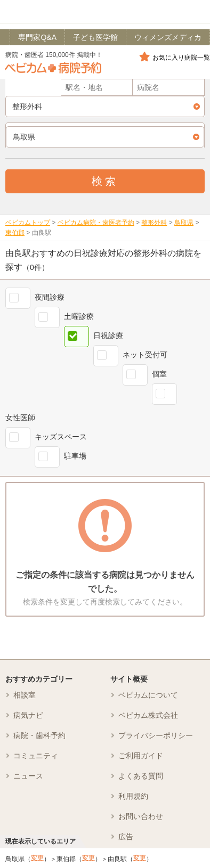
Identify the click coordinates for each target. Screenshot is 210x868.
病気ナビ (28, 715)
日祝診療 (108, 335)
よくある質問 (141, 776)
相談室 (25, 695)
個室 (159, 374)
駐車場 (75, 456)
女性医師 (20, 417)
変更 (37, 858)
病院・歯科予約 (39, 735)
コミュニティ (36, 756)
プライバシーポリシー (156, 735)
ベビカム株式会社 (148, 715)
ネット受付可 (145, 355)
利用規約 (133, 796)
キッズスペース (61, 437)
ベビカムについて (148, 695)
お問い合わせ (141, 816)
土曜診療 (79, 316)
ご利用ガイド (141, 756)
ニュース (28, 776)
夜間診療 (50, 297)
